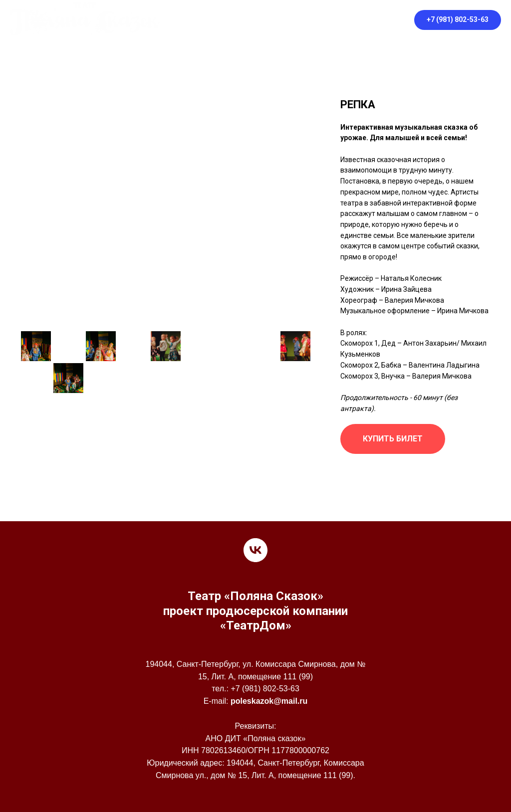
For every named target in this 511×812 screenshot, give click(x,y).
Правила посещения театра (271, 26)
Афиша (292, 14)
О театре (239, 14)
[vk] (389, 20)
